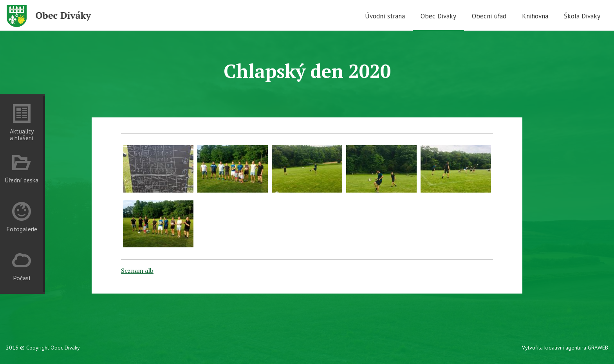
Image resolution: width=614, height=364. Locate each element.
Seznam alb (137, 270)
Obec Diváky (438, 16)
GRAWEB (598, 348)
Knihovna (535, 16)
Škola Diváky (582, 16)
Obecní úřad (489, 16)
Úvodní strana (385, 16)
